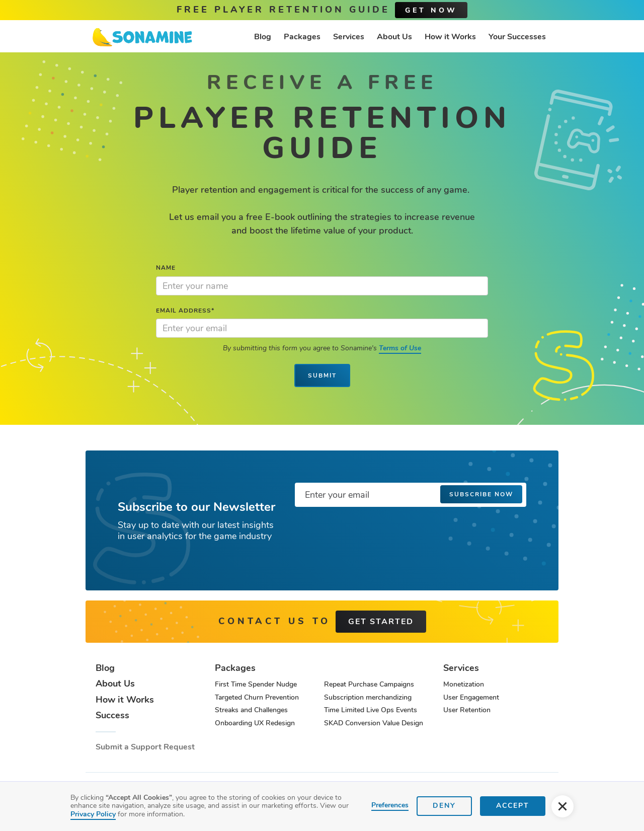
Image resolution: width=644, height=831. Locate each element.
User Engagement (471, 697)
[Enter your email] (411, 495)
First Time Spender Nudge (256, 684)
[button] (562, 806)
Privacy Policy (93, 814)
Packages (302, 37)
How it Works (450, 37)
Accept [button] (513, 806)
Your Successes (517, 37)
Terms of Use (400, 348)
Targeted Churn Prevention (257, 697)
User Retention (467, 710)
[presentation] (371, 535)
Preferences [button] (390, 806)
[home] (142, 37)
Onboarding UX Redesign (255, 723)
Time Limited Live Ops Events (371, 710)
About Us (394, 37)
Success (112, 716)
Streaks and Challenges (251, 710)
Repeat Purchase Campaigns (369, 684)
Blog (263, 37)
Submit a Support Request (145, 747)
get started (381, 622)
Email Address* (185, 311)
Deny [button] (444, 806)
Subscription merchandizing (368, 697)
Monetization (464, 684)
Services (349, 37)
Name (166, 268)
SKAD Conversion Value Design (374, 723)
